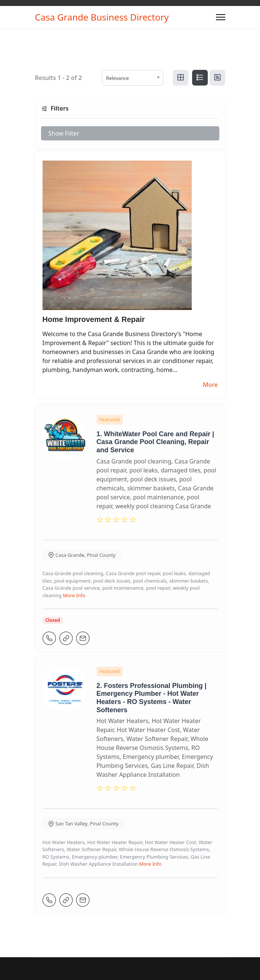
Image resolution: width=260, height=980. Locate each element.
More (210, 385)
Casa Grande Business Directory (102, 17)
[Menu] (221, 17)
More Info (74, 595)
